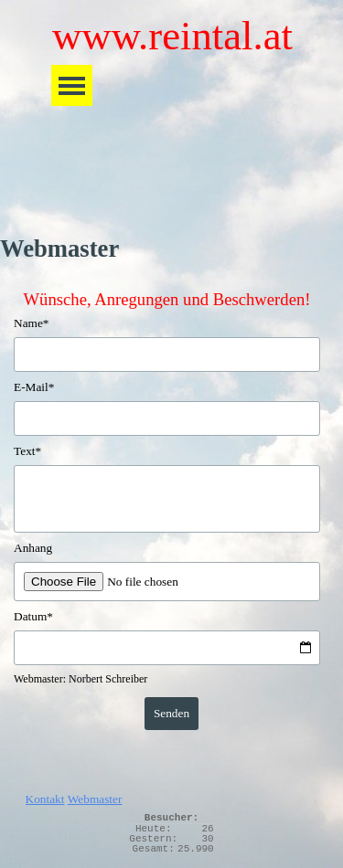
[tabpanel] (172, 795)
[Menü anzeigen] (72, 85)
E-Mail (34, 387)
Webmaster (95, 799)
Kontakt (45, 799)
